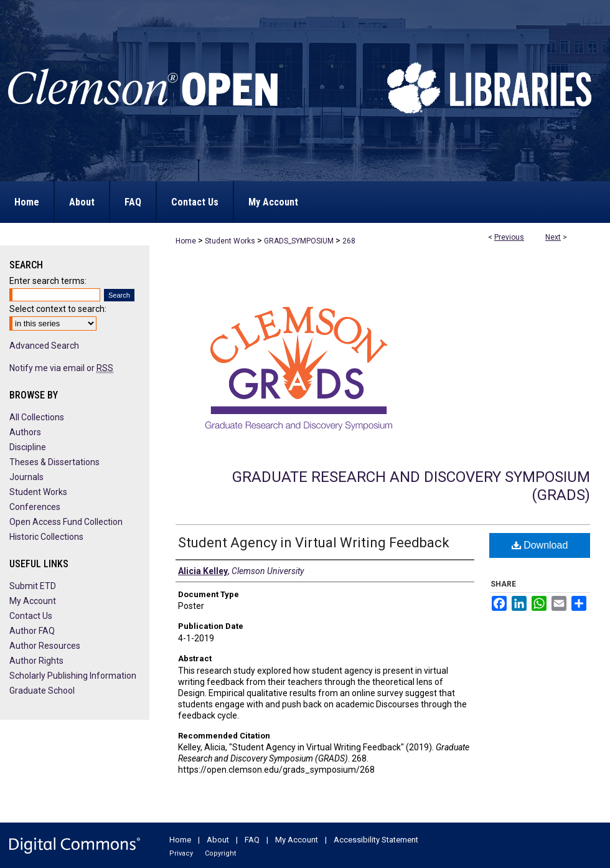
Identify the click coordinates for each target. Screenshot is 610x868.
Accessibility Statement (376, 840)
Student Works (230, 241)
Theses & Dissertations (54, 462)
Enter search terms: (48, 281)
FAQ (252, 840)
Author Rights (36, 661)
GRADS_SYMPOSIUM (299, 241)
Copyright (220, 853)
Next (553, 237)
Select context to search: (58, 309)
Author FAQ (32, 631)
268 (349, 241)
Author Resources (45, 646)
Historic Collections (46, 537)
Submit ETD (33, 586)
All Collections (37, 417)
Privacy (181, 853)
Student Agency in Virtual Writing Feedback (314, 543)
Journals (26, 477)
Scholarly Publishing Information (73, 676)
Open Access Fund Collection (66, 522)
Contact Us (31, 616)
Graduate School (42, 691)
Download (540, 545)
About (218, 840)
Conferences (35, 507)
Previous (509, 237)
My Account (33, 601)
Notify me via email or (61, 368)
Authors (25, 432)
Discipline (28, 447)
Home (186, 241)
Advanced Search (44, 346)
